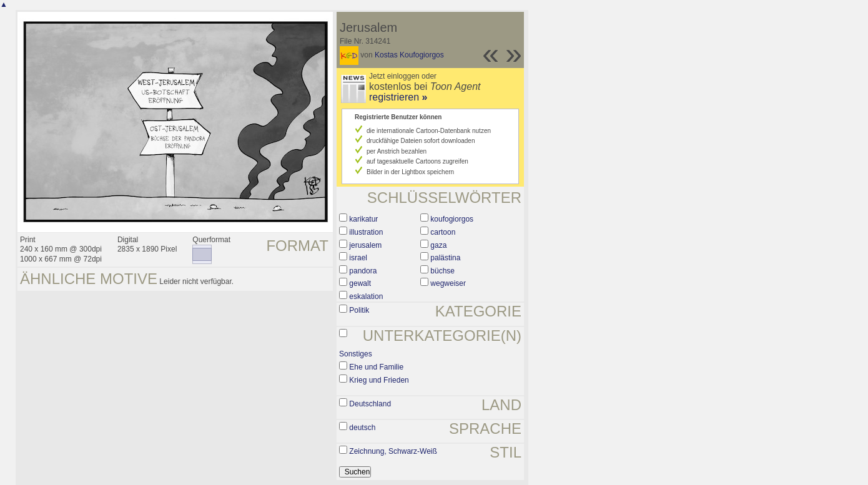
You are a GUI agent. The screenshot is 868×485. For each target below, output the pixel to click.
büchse (442, 271)
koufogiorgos (452, 219)
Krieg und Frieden (379, 380)
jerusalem (365, 245)
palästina (445, 258)
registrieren (398, 97)
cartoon (443, 232)
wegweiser (448, 283)
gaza (438, 245)
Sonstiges (356, 354)
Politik (359, 310)
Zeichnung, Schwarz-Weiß (393, 451)
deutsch (362, 428)
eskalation (366, 296)
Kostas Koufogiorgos (409, 55)
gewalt (360, 283)
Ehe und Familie (376, 367)
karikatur (363, 219)
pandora (363, 271)
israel (358, 258)
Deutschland (370, 404)
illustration (366, 232)
